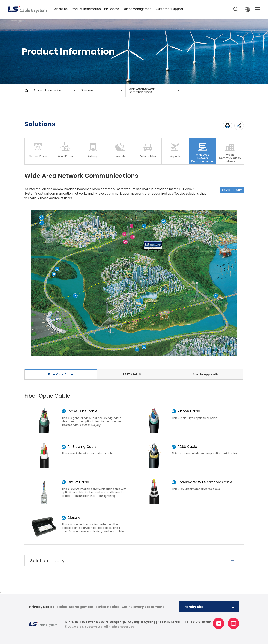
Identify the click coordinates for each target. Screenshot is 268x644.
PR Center (112, 9)
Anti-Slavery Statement (143, 607)
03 (164, 221)
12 (162, 318)
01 (137, 349)
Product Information (86, 9)
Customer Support (170, 9)
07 (216, 296)
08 (125, 242)
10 (124, 234)
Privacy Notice (42, 607)
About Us (61, 9)
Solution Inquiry (232, 190)
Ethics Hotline (108, 607)
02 (144, 347)
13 (167, 317)
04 (42, 217)
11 (132, 226)
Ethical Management (75, 607)
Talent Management (137, 9)
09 (132, 237)
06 (75, 296)
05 (42, 223)
